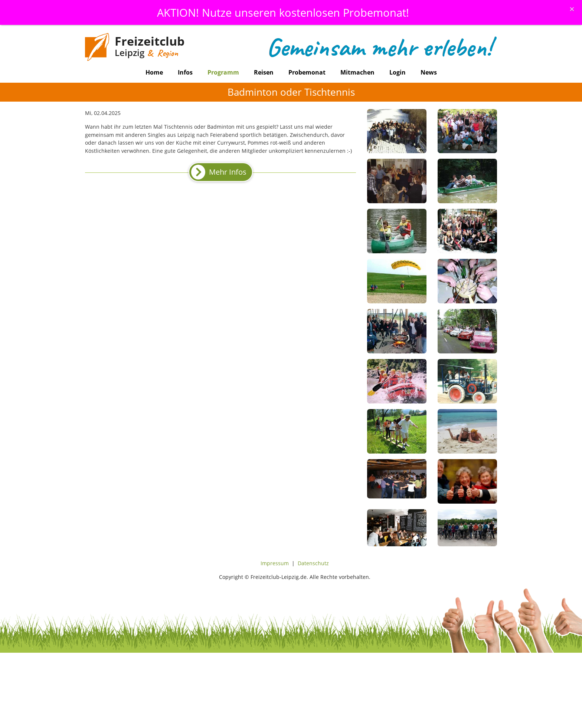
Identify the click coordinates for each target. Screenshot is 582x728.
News (429, 72)
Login (398, 72)
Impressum (275, 563)
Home (154, 72)
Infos (185, 72)
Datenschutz (313, 563)
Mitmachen (357, 72)
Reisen (264, 72)
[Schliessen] (572, 9)
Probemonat (307, 72)
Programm (223, 72)
